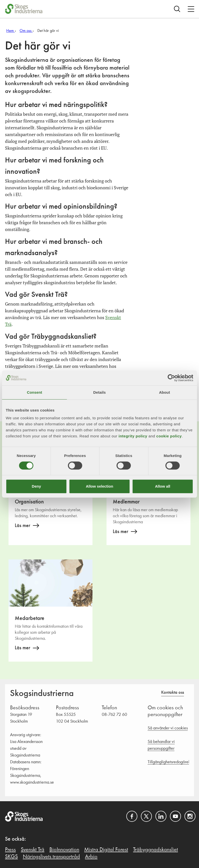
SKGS (11, 857)
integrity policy (133, 436)
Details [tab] (100, 392)
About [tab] (164, 392)
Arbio (91, 857)
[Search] (177, 9)
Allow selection (99, 486)
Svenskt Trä (33, 850)
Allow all (163, 486)
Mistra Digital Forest (106, 850)
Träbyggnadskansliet (156, 850)
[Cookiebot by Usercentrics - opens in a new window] (171, 378)
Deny (36, 486)
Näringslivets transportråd (51, 857)
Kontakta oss (173, 692)
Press (10, 850)
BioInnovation (64, 850)
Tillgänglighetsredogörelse (170, 762)
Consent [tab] (34, 392)
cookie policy (169, 436)
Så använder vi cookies (168, 728)
